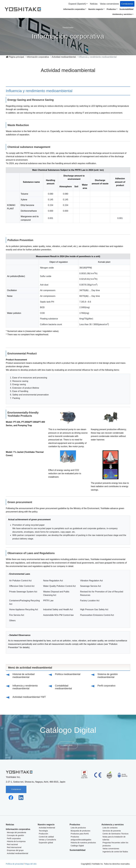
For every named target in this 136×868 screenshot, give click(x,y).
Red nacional (12, 844)
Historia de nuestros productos (83, 843)
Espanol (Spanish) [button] (77, 4)
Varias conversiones (109, 4)
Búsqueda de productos (80, 831)
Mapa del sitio (31, 864)
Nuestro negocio (46, 825)
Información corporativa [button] (74, 9)
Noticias (94, 4)
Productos (75, 825)
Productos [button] (111, 9)
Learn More (68, 745)
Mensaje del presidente (17, 832)
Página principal (15, 57)
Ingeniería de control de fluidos (115, 852)
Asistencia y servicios (113, 825)
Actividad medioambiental (64, 57)
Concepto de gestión (15, 835)
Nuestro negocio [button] (96, 9)
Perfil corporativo (106, 686)
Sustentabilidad (126, 9)
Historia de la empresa (16, 841)
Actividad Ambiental (47, 828)
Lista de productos (78, 828)
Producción (43, 834)
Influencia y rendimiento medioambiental (25, 687)
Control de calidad (46, 837)
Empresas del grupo (15, 850)
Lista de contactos (110, 828)
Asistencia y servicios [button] (122, 14)
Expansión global (46, 843)
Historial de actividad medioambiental (24, 676)
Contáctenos (127, 4)
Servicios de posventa (112, 831)
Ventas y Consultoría (47, 840)
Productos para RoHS (80, 834)
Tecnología (43, 831)
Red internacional (14, 847)
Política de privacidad (15, 864)
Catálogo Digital (77, 846)
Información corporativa (38, 57)
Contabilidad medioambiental (63, 687)
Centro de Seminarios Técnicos (115, 834)
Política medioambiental (68, 674)
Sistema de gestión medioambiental (108, 676)
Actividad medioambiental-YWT (29, 697)
